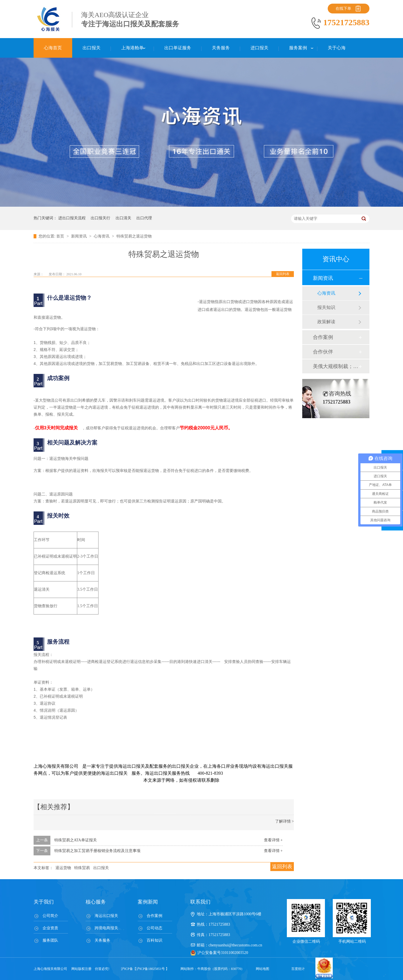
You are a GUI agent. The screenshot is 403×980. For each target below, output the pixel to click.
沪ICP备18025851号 (151, 969)
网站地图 (263, 969)
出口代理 (144, 218)
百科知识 (154, 940)
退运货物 (63, 868)
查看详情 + (273, 840)
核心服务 (96, 902)
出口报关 (101, 868)
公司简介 (50, 916)
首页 (61, 236)
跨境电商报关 (106, 928)
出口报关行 (100, 218)
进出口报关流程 (72, 218)
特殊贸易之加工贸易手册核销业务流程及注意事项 (97, 851)
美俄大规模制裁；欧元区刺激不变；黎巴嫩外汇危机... (336, 366)
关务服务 (102, 940)
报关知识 (326, 307)
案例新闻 (148, 902)
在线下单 (343, 9)
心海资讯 (102, 236)
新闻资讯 (79, 236)
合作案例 (323, 337)
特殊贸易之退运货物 (134, 236)
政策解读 (326, 322)
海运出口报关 (106, 916)
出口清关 (123, 218)
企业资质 (50, 928)
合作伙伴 (323, 352)
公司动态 (154, 928)
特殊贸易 (82, 868)
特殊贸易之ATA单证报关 (76, 840)
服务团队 (50, 940)
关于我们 (44, 902)
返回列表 (283, 274)
